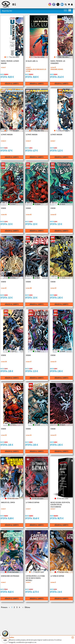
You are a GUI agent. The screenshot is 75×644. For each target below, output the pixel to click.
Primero (4, 607)
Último (27, 607)
